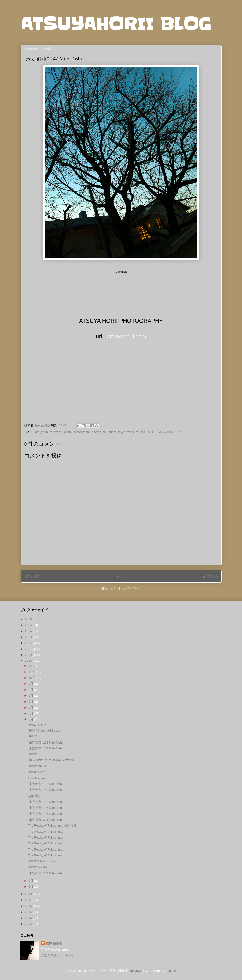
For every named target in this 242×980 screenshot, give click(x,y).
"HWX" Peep (37, 772)
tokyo (122, 432)
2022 (29, 643)
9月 (31, 684)
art (37, 432)
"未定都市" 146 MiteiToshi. (46, 814)
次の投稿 (32, 576)
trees (130, 432)
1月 (31, 887)
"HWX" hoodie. (38, 867)
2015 (29, 912)
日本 (159, 432)
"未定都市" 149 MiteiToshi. (46, 790)
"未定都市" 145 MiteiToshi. (46, 820)
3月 (31, 719)
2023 (29, 637)
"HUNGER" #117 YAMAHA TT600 (51, 760)
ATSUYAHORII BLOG (116, 24)
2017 (29, 900)
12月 (32, 666)
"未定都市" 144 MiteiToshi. (46, 873)
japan (44, 432)
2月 (31, 881)
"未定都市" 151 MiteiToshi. (46, 748)
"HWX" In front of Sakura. (45, 731)
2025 (29, 625)
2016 (29, 906)
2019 (29, 661)
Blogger (171, 971)
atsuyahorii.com (127, 336)
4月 (31, 713)
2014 (29, 918)
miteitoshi (56, 432)
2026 (29, 619)
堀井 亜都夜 (54, 943)
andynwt (135, 971)
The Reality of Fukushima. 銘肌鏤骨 (52, 826)
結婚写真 (34, 796)
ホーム (121, 576)
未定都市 (170, 432)
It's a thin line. (37, 778)
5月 (31, 708)
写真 (143, 432)
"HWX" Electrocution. (42, 861)
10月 (32, 678)
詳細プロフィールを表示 (58, 955)
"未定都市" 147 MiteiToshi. (46, 808)
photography (82, 432)
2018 (29, 894)
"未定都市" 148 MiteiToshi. (46, 802)
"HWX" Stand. (37, 766)
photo (68, 432)
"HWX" (33, 736)
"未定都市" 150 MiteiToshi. (46, 784)
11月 (32, 672)
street (113, 432)
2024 (29, 631)
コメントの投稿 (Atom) (125, 588)
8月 (31, 690)
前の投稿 (210, 576)
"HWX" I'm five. (38, 725)
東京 (151, 432)
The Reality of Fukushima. (46, 832)
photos (96, 432)
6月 (31, 701)
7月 (31, 696)
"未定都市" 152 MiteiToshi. (46, 743)
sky (105, 432)
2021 (29, 649)
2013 (29, 924)
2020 (29, 655)
